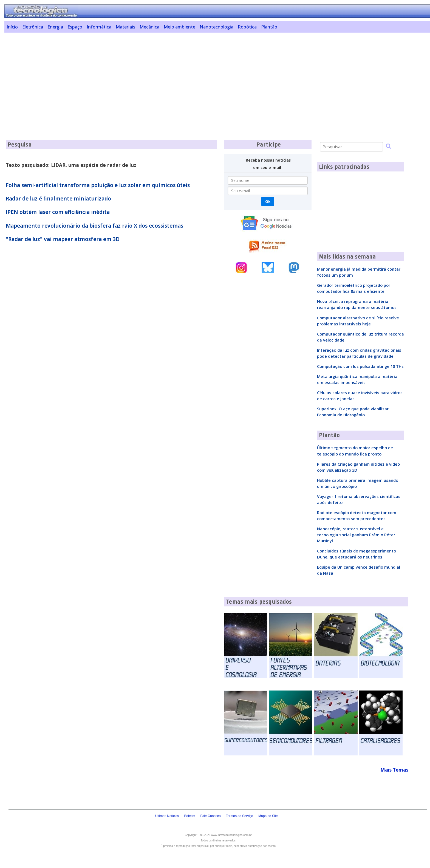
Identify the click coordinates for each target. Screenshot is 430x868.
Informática (99, 27)
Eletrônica (33, 27)
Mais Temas (394, 770)
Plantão (269, 27)
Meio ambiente (179, 27)
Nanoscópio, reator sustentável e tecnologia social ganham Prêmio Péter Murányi (356, 535)
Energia (55, 27)
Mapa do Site (268, 816)
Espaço (75, 27)
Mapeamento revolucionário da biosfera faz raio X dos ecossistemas (94, 226)
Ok (268, 201)
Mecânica (149, 27)
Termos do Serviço (240, 816)
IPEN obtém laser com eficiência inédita (58, 212)
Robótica (247, 27)
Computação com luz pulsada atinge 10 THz (360, 366)
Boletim (190, 816)
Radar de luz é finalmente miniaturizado (58, 199)
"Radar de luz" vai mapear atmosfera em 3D (63, 239)
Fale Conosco (211, 816)
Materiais (125, 27)
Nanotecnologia (217, 27)
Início (12, 27)
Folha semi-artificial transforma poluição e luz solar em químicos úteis (98, 185)
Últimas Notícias (167, 816)
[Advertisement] (173, 75)
